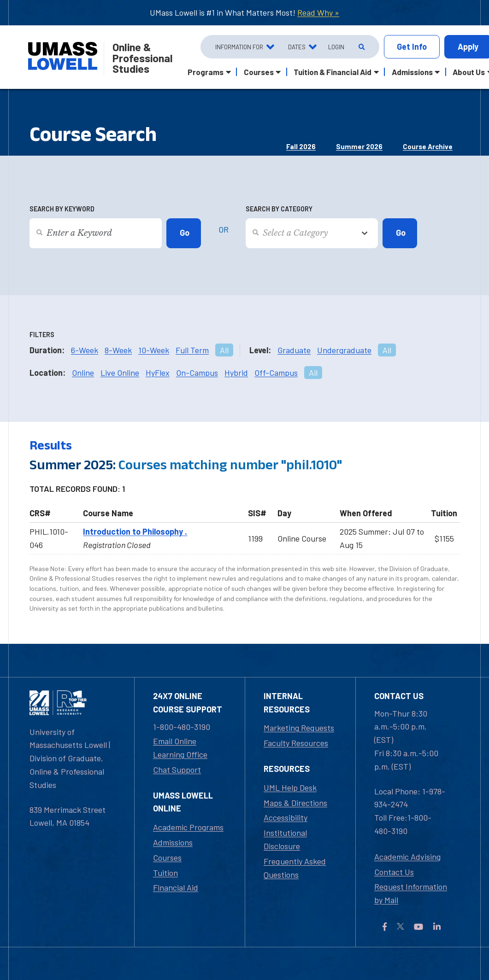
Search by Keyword (62, 209)
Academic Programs (188, 827)
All (224, 350)
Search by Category (279, 209)
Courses (167, 857)
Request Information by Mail (411, 893)
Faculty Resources (296, 743)
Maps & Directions (295, 803)
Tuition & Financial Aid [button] (333, 72)
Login (336, 47)
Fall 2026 (301, 146)
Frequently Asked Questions (295, 868)
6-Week (85, 350)
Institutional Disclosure (285, 839)
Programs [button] (206, 72)
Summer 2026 (359, 146)
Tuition (165, 873)
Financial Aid (176, 887)
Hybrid (236, 373)
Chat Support (177, 770)
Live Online (120, 373)
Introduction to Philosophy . (135, 531)
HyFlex (158, 373)
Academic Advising (407, 857)
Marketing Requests (299, 728)
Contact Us (394, 872)
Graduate (294, 350)
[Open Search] (361, 47)
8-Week (118, 350)
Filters (42, 335)
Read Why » (318, 12)
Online (83, 373)
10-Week (154, 350)
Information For (239, 47)
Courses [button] (259, 72)
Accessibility (286, 817)
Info (412, 47)
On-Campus (197, 373)
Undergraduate (344, 350)
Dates (297, 47)
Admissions (173, 842)
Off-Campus (276, 373)
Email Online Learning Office (180, 748)
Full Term (192, 350)
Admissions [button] (412, 72)
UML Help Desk (290, 787)
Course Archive (428, 146)
